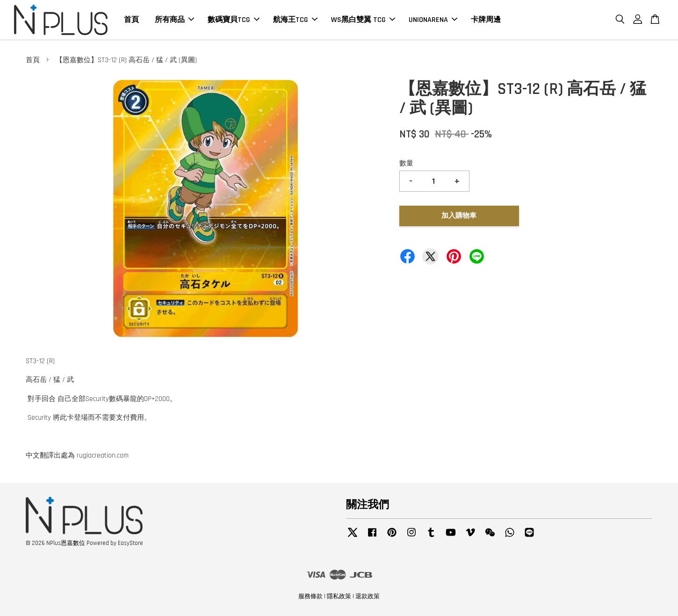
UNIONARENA (433, 20)
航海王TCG (295, 20)
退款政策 (368, 596)
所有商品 (174, 20)
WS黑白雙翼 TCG (363, 20)
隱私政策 (339, 596)
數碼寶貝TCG (234, 20)
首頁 (131, 20)
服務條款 (310, 596)
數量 (406, 163)
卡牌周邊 (486, 20)
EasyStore (130, 543)
